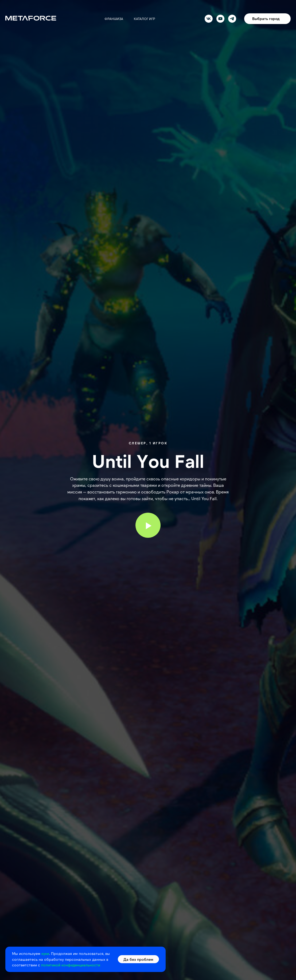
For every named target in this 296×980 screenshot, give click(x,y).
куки (45, 953)
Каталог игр (145, 19)
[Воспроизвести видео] (148, 525)
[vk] (209, 19)
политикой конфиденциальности (71, 965)
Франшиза (114, 19)
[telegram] (232, 19)
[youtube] (220, 19)
